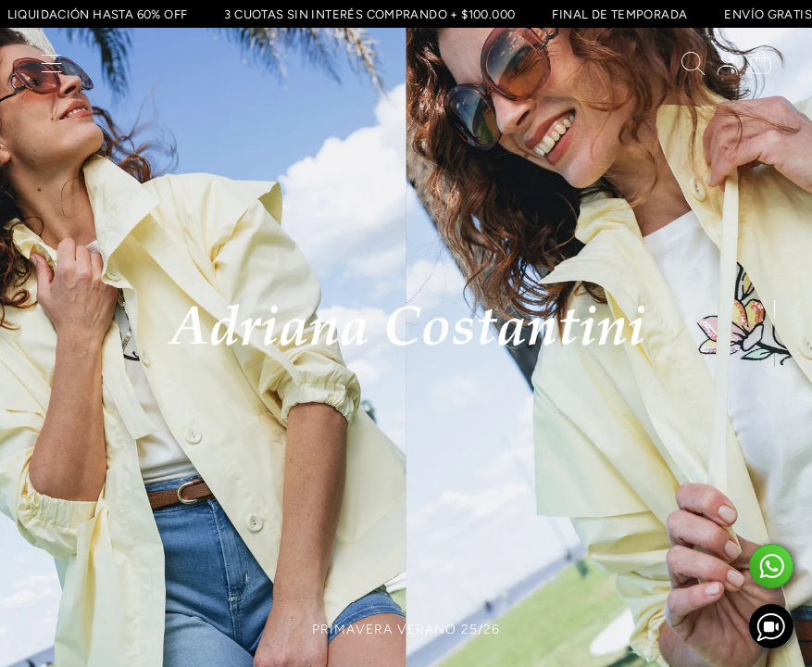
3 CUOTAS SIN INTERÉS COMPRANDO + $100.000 (368, 14)
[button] (51, 68)
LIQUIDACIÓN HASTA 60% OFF (96, 14)
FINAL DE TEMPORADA (618, 14)
